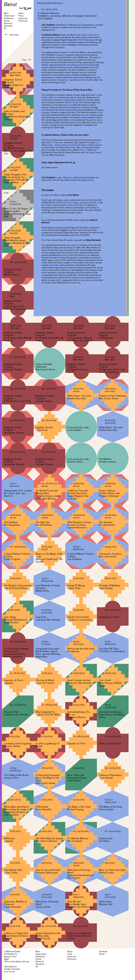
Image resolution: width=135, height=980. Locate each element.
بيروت (25, 7)
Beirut (10, 4)
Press (21, 16)
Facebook (103, 952)
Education (8, 26)
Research (8, 23)
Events (7, 21)
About (21, 13)
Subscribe (23, 18)
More (6, 13)
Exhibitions (9, 18)
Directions (23, 21)
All (5, 28)
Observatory (9, 16)
